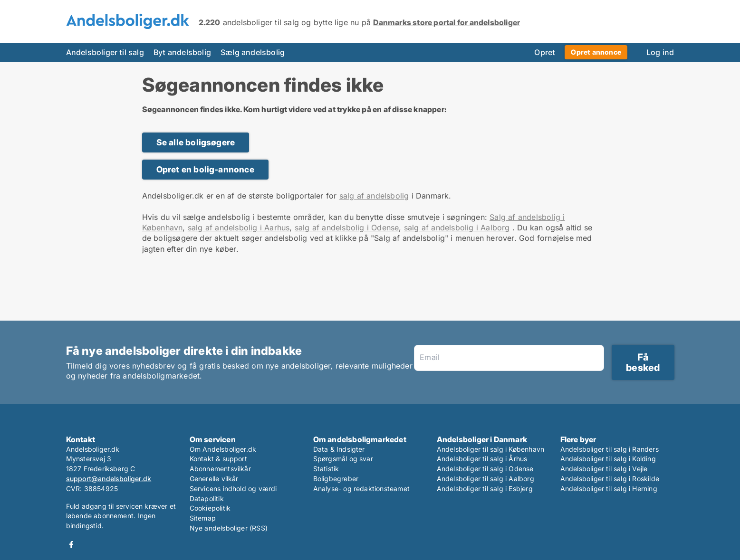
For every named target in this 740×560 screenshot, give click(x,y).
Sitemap (203, 518)
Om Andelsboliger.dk (223, 449)
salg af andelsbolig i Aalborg (457, 228)
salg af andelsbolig (374, 196)
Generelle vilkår (214, 479)
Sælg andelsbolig (253, 52)
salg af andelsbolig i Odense (347, 228)
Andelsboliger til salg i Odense (485, 469)
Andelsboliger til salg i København (491, 449)
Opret (545, 52)
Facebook (71, 545)
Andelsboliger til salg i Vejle (604, 469)
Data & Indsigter (339, 449)
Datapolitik (207, 498)
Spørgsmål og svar (343, 459)
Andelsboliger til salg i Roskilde (610, 479)
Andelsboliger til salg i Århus (482, 459)
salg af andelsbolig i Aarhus (239, 228)
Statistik (326, 469)
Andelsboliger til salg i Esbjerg (485, 489)
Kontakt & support (218, 459)
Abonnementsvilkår (220, 469)
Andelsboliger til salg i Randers (610, 449)
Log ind (660, 52)
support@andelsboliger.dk (109, 479)
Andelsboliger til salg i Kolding (608, 459)
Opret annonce (596, 52)
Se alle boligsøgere (196, 142)
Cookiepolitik (210, 508)
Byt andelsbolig (182, 52)
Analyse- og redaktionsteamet (362, 489)
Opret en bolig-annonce (205, 169)
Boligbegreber (336, 479)
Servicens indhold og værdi (233, 489)
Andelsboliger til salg (105, 52)
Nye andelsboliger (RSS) (229, 528)
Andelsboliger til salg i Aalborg (485, 479)
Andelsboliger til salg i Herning (609, 489)
